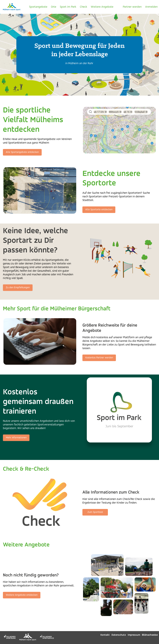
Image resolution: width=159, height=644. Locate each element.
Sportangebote (38, 7)
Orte (54, 7)
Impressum (134, 635)
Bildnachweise (150, 635)
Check (84, 7)
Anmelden (151, 7)
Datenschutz (119, 635)
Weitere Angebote (102, 7)
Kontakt (105, 635)
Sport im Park (68, 7)
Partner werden (132, 7)
